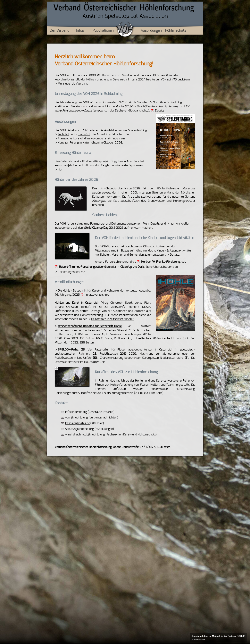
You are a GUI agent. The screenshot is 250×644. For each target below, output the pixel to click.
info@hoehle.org (76, 412)
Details (160, 111)
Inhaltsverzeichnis (97, 295)
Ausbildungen (151, 31)
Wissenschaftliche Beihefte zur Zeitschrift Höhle (90, 326)
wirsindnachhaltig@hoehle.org (85, 435)
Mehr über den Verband (73, 84)
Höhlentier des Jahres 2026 (122, 189)
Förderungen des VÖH (72, 272)
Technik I (63, 134)
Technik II (84, 134)
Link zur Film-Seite (150, 393)
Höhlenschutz (175, 31)
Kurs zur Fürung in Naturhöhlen (78, 143)
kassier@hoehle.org (78, 423)
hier (60, 170)
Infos (80, 31)
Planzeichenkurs (69, 139)
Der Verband (60, 31)
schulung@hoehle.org (79, 429)
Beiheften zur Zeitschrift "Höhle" (112, 319)
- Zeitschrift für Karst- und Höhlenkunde (91, 291)
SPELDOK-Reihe (68, 350)
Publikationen (103, 31)
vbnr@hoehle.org (76, 418)
